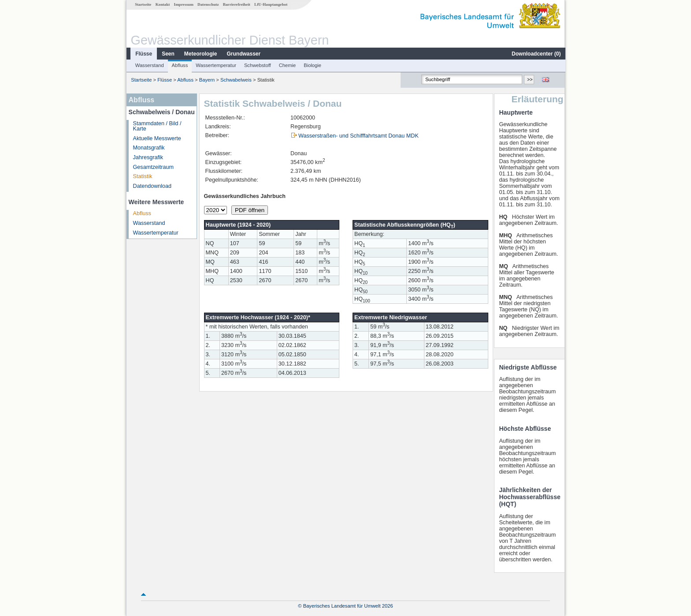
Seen (168, 54)
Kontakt (162, 4)
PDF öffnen (249, 210)
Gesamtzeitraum (153, 167)
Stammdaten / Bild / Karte (157, 126)
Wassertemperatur (215, 65)
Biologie (312, 65)
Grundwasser (243, 54)
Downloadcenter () (536, 54)
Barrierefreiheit (236, 4)
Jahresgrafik (148, 157)
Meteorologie (200, 54)
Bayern (206, 80)
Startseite (143, 4)
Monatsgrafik (149, 148)
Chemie (287, 65)
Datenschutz (208, 4)
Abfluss (180, 65)
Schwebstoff (257, 65)
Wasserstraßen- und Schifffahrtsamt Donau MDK (358, 136)
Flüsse (143, 54)
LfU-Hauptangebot (270, 4)
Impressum (183, 4)
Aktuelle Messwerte (157, 138)
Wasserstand (149, 65)
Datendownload (152, 186)
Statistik (142, 176)
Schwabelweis (236, 80)
